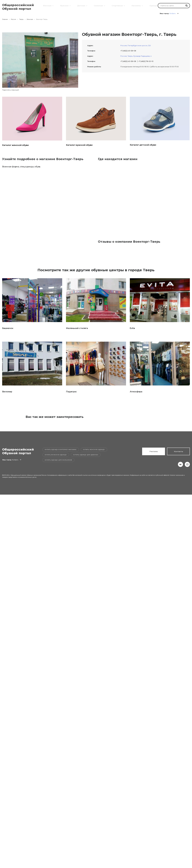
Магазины (136, 5)
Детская (81, 5)
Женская (47, 5)
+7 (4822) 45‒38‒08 (128, 51)
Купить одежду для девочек (86, 455)
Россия (13, 19)
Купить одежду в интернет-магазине (61, 450)
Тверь (21, 19)
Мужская (64, 5)
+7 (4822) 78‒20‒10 (146, 61)
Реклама (154, 451)
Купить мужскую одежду (56, 455)
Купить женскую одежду (94, 450)
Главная (5, 19)
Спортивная (117, 5)
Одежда (153, 5)
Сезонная (98, 5)
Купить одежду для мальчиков (59, 460)
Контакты (179, 451)
